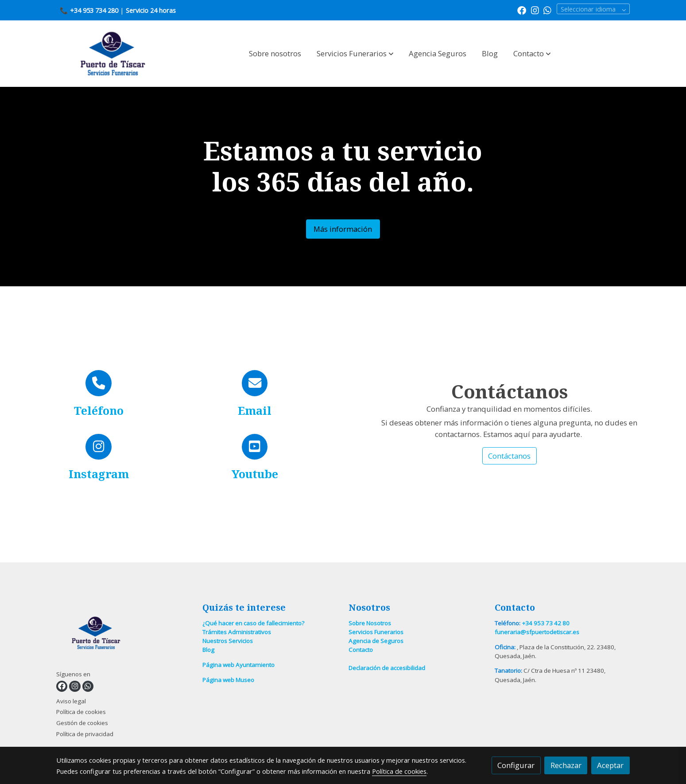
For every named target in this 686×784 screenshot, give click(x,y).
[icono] (99, 383)
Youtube (255, 474)
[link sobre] (124, 635)
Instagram (99, 474)
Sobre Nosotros (370, 623)
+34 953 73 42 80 (546, 623)
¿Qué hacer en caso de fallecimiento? (253, 623)
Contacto (361, 650)
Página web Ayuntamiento (238, 665)
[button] (355, 54)
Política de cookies (81, 712)
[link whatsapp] (547, 10)
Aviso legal (71, 701)
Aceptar (610, 765)
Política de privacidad (85, 734)
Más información (343, 229)
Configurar (516, 765)
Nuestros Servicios (228, 641)
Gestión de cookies (82, 723)
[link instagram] (535, 10)
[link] (113, 54)
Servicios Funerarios (376, 632)
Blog (208, 650)
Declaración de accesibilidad (387, 668)
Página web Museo (228, 680)
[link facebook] (522, 10)
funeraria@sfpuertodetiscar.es (537, 632)
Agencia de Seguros (376, 641)
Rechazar (566, 765)
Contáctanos (509, 456)
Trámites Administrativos (237, 632)
